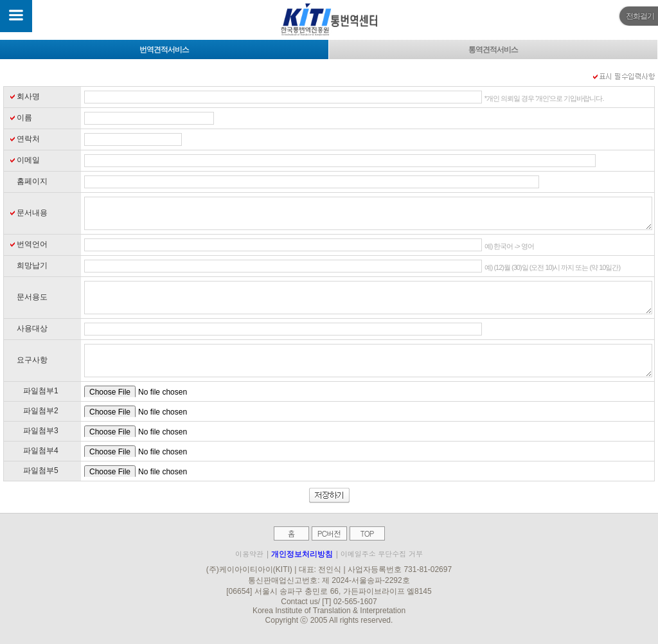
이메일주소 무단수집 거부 (382, 554)
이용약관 (249, 554)
